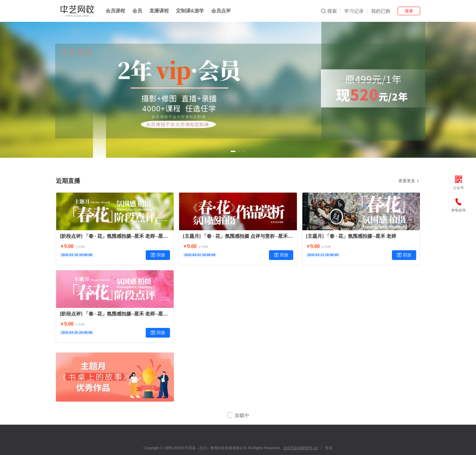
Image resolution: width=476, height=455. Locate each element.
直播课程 (159, 11)
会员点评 (221, 11)
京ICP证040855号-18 (300, 448)
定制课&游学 (190, 11)
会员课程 (115, 11)
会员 (137, 11)
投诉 (329, 448)
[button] (233, 151)
